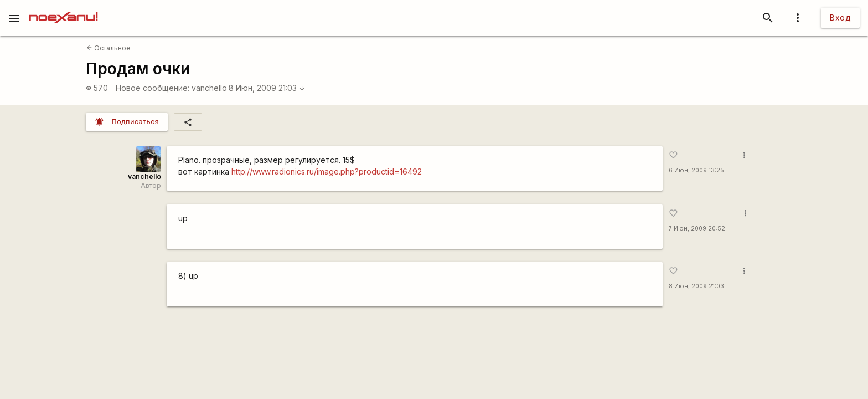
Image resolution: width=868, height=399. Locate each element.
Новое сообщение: (153, 88)
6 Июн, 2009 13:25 (696, 170)
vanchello (209, 88)
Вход (840, 17)
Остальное (108, 48)
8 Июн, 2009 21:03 (267, 88)
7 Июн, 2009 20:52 (697, 229)
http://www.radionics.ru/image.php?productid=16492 (327, 172)
